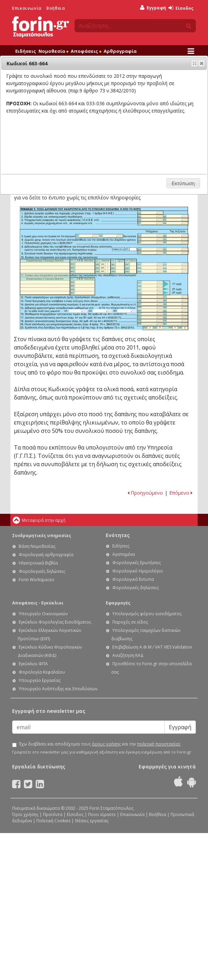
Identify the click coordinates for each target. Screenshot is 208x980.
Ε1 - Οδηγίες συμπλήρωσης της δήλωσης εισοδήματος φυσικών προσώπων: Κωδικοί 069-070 (163, 253)
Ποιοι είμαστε (102, 814)
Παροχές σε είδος (130, 622)
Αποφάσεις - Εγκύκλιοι (38, 603)
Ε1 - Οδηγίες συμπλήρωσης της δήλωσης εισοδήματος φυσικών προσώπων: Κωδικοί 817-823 (154, 288)
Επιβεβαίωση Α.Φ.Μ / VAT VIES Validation (152, 647)
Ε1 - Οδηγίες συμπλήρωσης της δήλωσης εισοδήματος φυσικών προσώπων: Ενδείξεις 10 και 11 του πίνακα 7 (45, 277)
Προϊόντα (53, 814)
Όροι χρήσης (25, 814)
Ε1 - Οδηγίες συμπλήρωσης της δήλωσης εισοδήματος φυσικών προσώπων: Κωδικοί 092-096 (103, 266)
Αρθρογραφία (120, 51)
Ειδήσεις (26, 51)
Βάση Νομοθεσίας (37, 546)
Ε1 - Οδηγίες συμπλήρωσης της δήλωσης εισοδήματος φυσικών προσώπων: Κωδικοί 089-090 (163, 300)
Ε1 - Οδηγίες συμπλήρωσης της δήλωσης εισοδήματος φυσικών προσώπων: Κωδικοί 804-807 (83, 287)
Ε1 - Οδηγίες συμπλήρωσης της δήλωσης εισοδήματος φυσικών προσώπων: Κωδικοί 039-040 (163, 321)
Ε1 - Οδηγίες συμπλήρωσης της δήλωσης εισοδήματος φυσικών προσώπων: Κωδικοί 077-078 (163, 314)
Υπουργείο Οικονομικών (43, 614)
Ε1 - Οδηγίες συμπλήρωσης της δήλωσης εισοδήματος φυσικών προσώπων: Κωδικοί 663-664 (163, 324)
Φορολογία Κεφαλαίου (42, 672)
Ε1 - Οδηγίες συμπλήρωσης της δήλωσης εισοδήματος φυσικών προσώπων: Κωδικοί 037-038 (163, 317)
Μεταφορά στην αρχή (44, 520)
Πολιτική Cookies (53, 821)
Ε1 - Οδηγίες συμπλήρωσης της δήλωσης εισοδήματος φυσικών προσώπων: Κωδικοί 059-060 (163, 236)
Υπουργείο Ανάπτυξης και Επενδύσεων (58, 689)
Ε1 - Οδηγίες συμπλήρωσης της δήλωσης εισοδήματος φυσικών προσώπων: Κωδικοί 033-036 (166, 328)
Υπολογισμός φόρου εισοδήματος (147, 614)
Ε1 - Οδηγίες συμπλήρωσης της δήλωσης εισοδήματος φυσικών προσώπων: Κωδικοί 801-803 (83, 266)
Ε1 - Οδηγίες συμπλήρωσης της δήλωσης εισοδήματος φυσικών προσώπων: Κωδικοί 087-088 (163, 304)
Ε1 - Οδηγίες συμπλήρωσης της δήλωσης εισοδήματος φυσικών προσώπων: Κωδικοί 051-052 (163, 216)
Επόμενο (181, 493)
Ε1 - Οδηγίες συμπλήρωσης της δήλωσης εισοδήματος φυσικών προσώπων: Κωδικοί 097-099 (131, 266)
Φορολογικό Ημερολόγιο (138, 571)
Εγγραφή (153, 8)
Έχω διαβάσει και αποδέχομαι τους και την (100, 744)
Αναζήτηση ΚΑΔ (128, 655)
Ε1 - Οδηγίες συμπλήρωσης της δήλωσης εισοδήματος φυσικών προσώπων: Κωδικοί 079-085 (163, 309)
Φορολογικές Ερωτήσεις (137, 563)
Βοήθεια (56, 8)
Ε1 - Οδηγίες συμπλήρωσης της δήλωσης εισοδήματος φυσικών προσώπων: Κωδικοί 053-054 (163, 220)
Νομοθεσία (53, 51)
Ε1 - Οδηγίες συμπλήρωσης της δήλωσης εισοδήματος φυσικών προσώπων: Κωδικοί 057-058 (163, 223)
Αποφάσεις (86, 51)
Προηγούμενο (145, 493)
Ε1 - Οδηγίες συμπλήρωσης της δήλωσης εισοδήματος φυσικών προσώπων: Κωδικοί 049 (151, 213)
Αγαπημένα (124, 554)
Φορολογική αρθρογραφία (46, 555)
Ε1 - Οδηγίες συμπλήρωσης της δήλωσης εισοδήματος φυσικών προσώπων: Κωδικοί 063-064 (163, 250)
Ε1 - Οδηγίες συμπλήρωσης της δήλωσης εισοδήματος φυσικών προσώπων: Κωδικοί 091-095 (118, 266)
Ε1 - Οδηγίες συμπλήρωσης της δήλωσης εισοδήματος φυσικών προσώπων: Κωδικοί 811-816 (162, 268)
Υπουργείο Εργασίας (40, 680)
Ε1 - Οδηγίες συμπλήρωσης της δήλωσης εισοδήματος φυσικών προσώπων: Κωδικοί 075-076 (163, 239)
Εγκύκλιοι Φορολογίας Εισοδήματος (55, 622)
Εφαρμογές (118, 603)
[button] (201, 63)
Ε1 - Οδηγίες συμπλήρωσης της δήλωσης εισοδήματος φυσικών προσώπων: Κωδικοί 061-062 (163, 243)
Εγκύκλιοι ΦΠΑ (33, 664)
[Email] (88, 727)
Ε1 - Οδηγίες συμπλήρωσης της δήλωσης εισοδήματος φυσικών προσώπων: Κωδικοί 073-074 (163, 297)
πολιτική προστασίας (159, 744)
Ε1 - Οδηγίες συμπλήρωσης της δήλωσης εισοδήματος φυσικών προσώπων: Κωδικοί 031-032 (99, 236)
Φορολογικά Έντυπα (133, 579)
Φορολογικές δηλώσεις (42, 571)
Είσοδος (181, 8)
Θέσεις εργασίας (92, 821)
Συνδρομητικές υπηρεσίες (42, 536)
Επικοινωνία (27, 8)
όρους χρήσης (106, 744)
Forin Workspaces (36, 580)
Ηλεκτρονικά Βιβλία (38, 563)
